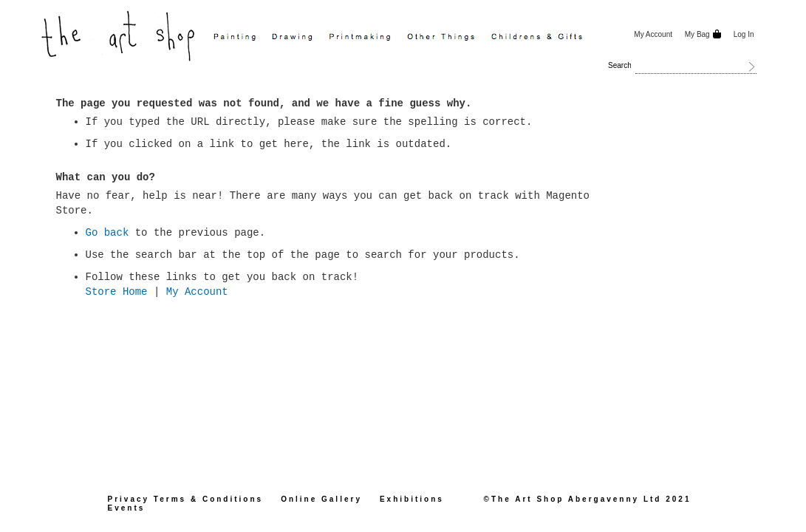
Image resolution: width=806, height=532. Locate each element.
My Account (653, 34)
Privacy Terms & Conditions (186, 499)
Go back (107, 233)
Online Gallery (321, 499)
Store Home (117, 292)
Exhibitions (412, 499)
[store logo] (120, 34)
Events (127, 508)
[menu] (417, 38)
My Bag (696, 34)
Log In (744, 34)
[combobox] (696, 66)
